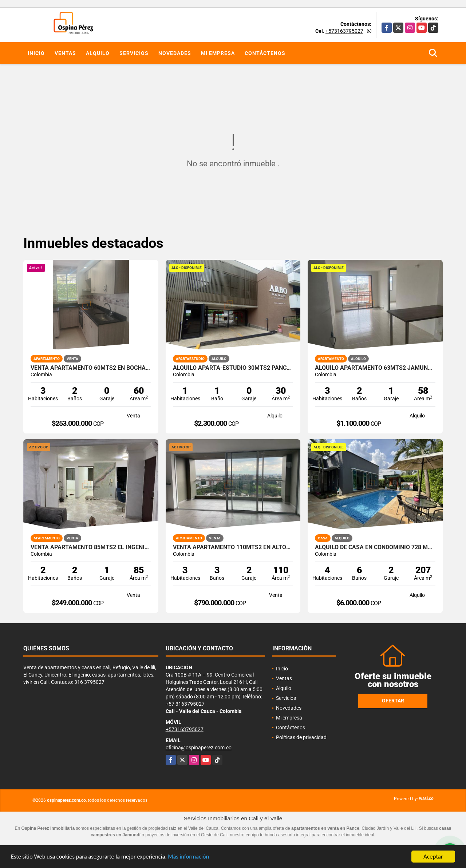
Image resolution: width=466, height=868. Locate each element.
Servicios (134, 53)
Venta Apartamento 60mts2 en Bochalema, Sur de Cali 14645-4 (91, 368)
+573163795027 (344, 31)
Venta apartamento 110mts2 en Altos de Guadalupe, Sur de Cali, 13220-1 (233, 547)
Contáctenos (265, 53)
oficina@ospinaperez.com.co (199, 748)
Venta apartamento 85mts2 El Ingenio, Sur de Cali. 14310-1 (91, 547)
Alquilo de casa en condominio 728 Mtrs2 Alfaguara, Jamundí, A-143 (375, 547)
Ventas (65, 53)
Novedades (175, 53)
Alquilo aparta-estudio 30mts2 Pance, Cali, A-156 (233, 368)
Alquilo (98, 53)
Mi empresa (218, 53)
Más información (194, 858)
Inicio (36, 53)
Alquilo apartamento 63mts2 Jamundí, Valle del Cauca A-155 (375, 368)
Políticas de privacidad (301, 737)
